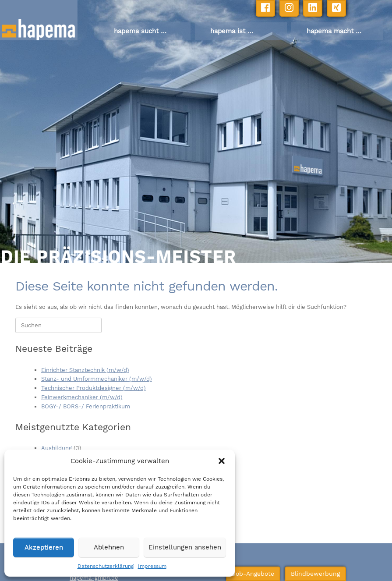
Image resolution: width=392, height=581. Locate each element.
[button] (222, 461)
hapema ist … (232, 31)
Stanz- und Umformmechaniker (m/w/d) (97, 379)
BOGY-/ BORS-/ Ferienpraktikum (86, 406)
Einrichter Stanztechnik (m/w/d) (85, 370)
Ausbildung (57, 448)
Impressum (152, 566)
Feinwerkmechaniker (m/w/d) (82, 397)
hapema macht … (334, 31)
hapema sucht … (140, 31)
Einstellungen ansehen (185, 547)
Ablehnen (109, 547)
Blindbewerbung (304, 571)
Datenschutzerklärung (106, 566)
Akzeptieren (44, 547)
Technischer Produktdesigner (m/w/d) (94, 388)
